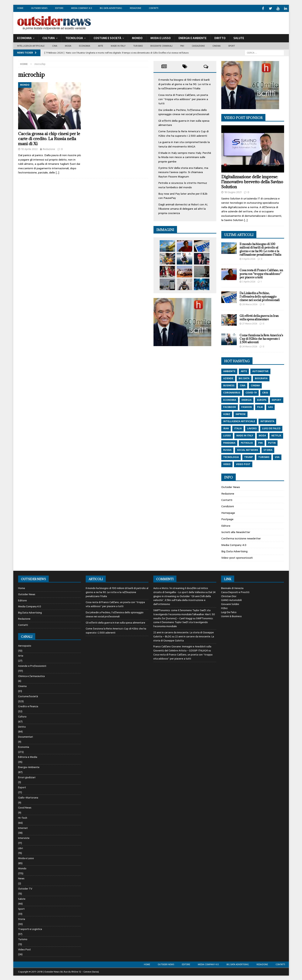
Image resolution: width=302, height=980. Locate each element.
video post (243, 464)
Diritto (220, 38)
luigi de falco (271, 428)
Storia (22, 918)
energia (247, 399)
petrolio (247, 442)
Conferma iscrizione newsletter (241, 538)
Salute (239, 38)
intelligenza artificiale (239, 421)
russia (227, 449)
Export (22, 787)
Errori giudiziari (27, 777)
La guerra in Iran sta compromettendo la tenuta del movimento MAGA (184, 144)
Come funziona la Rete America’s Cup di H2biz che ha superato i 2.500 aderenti (183, 133)
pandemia (229, 442)
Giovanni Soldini (230, 604)
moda (262, 435)
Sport (232, 45)
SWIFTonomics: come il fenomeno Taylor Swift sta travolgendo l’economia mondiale (183, 622)
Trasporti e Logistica (30, 929)
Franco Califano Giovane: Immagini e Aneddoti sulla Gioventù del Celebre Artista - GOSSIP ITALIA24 (182, 648)
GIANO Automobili (231, 600)
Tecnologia (74, 38)
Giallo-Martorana (28, 797)
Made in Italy (118, 45)
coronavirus (232, 392)
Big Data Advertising (111, 8)
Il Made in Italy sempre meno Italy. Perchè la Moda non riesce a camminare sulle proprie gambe (185, 157)
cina (243, 385)
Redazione (135, 8)
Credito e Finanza (28, 706)
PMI (182, 45)
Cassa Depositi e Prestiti (235, 592)
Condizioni (228, 506)
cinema (255, 385)
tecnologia (231, 457)
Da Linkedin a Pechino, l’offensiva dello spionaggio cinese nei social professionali (184, 111)
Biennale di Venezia (232, 588)
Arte (101, 45)
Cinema (216, 45)
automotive (260, 371)
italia (238, 428)
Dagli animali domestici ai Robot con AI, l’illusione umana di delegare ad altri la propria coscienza (183, 208)
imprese (241, 414)
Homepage (228, 512)
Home (20, 8)
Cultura (49, 38)
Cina (55, 45)
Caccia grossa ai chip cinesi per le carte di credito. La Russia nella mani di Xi (49, 138)
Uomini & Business (231, 616)
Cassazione (198, 45)
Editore (59, 8)
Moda (68, 45)
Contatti (154, 8)
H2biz (224, 608)
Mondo (137, 38)
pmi (260, 442)
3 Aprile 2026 (249, 281)
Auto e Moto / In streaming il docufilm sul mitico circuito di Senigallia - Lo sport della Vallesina (181, 590)
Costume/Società (28, 696)
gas (270, 407)
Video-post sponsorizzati (237, 557)
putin (272, 442)
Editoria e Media (28, 757)
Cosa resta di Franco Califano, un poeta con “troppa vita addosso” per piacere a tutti (183, 99)
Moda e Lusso (26, 858)
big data (244, 378)
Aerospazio (25, 645)
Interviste (24, 838)
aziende (228, 378)
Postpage (227, 519)
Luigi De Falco (229, 612)
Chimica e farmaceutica (31, 676)
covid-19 (251, 392)
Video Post (24, 949)
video (227, 464)
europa (262, 399)
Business (229, 385)
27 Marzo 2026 (250, 323)
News (21, 878)
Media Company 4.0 (82, 8)
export (277, 399)
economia (230, 399)
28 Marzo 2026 (250, 304)
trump (249, 457)
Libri (21, 848)
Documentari (26, 736)
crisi (265, 392)
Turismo (138, 45)
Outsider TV (25, 888)
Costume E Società (107, 38)
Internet (23, 827)
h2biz (227, 414)
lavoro (252, 428)
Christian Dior (229, 596)
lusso (227, 435)
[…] (57, 172)
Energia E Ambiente (193, 38)
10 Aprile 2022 (29, 149)
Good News (25, 807)
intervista (267, 421)
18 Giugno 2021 (233, 192)
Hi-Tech (23, 817)
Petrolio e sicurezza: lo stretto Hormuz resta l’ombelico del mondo (183, 185)
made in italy (245, 435)
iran (226, 428)
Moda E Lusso (161, 38)
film (260, 407)
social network (247, 449)
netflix (276, 435)
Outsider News (39, 8)
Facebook (230, 407)
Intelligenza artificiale (31, 45)
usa (277, 457)
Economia (24, 38)
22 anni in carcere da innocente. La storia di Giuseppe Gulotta (184, 638)
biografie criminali (161, 45)
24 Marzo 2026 (250, 346)
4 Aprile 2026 (249, 258)
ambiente (229, 371)
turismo (264, 457)
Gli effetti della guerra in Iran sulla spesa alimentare (259, 317)
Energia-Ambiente (29, 767)
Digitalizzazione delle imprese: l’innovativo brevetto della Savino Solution (252, 181)
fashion (247, 407)
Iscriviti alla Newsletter (236, 531)
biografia (261, 378)
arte (244, 371)
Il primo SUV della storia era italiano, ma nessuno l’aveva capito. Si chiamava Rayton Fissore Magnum (183, 172)
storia (268, 449)
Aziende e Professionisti (32, 666)
